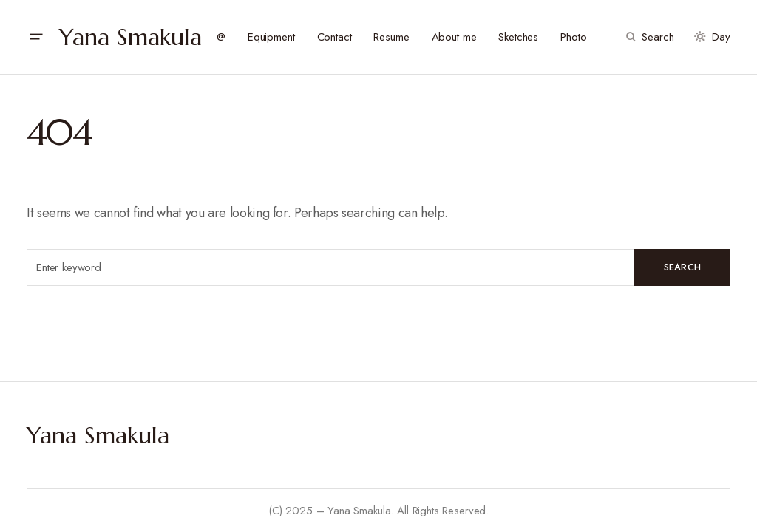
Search (683, 267)
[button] (35, 37)
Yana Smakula (130, 37)
